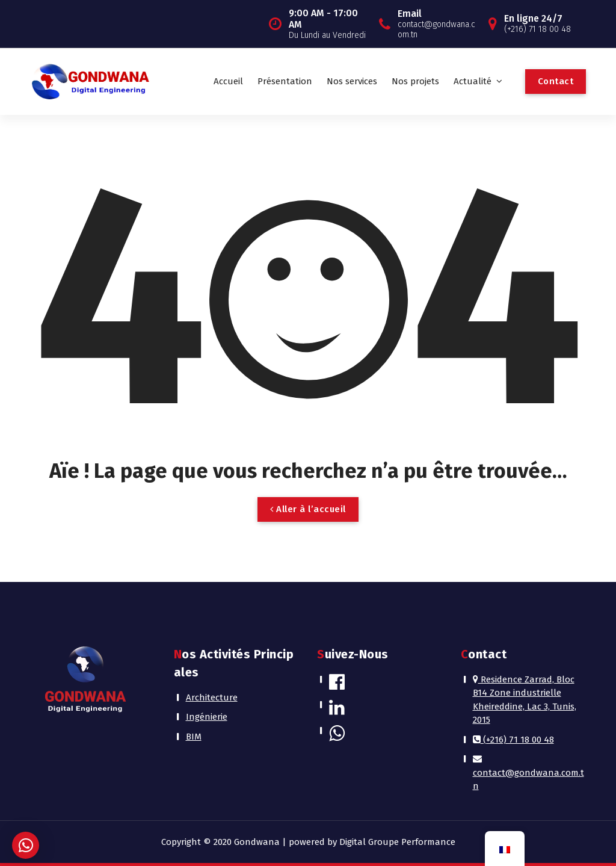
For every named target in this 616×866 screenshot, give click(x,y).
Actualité (473, 81)
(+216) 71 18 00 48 (513, 740)
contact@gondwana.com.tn (528, 773)
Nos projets (415, 81)
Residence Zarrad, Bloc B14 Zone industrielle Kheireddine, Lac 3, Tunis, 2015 (525, 700)
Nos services (352, 81)
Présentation (285, 81)
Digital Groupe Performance (397, 842)
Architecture (212, 697)
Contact (556, 81)
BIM (194, 737)
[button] (26, 845)
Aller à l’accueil (308, 509)
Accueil (228, 81)
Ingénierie (207, 717)
